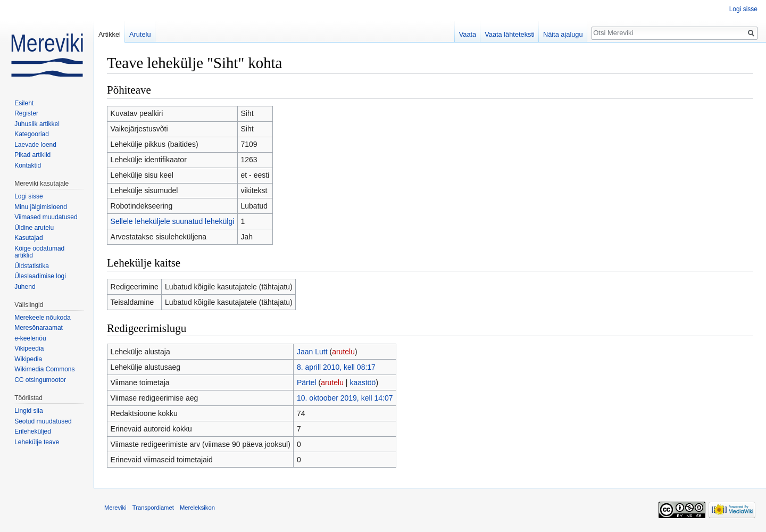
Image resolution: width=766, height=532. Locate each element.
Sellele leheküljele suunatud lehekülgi (173, 221)
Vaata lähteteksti (510, 34)
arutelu (343, 352)
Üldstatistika (32, 266)
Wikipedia (28, 359)
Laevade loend (35, 145)
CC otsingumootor (40, 380)
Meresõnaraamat (39, 328)
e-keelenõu (30, 338)
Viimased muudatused (46, 217)
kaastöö (363, 383)
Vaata (468, 34)
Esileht (24, 103)
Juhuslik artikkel (37, 124)
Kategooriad (32, 134)
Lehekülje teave (37, 442)
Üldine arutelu (34, 228)
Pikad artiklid (32, 155)
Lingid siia (28, 411)
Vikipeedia (29, 348)
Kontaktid (28, 165)
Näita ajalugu (563, 34)
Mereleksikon (197, 508)
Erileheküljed (33, 431)
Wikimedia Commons (44, 369)
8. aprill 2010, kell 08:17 (336, 367)
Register (26, 113)
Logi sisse (743, 9)
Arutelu (140, 34)
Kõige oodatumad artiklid (39, 252)
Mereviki (115, 508)
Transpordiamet (153, 508)
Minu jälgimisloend (41, 207)
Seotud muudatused (43, 421)
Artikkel (110, 34)
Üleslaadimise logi (40, 276)
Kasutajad (28, 238)
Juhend (25, 287)
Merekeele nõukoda (42, 318)
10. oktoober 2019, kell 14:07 (345, 398)
